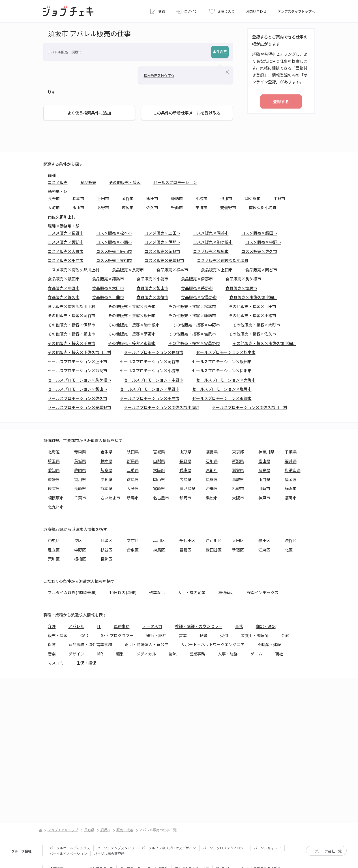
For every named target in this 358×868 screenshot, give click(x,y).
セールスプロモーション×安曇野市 (80, 407)
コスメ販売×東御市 (114, 260)
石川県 (212, 461)
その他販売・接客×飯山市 (72, 334)
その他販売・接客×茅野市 (132, 334)
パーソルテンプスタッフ (116, 848)
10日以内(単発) (123, 592)
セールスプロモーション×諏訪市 (78, 371)
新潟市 (133, 498)
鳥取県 (238, 479)
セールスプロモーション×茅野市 (150, 389)
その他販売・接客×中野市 (196, 325)
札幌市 (238, 488)
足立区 (54, 550)
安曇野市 (228, 207)
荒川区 (54, 559)
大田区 (238, 540)
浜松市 (212, 498)
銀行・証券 (156, 635)
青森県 (80, 452)
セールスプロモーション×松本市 (226, 352)
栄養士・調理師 (255, 635)
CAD (84, 635)
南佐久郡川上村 (62, 217)
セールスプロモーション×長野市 (154, 352)
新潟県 (238, 461)
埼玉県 (54, 461)
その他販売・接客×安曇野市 (194, 343)
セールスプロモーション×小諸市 (150, 371)
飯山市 (78, 207)
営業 (183, 635)
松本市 (78, 198)
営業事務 (197, 654)
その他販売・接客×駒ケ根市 (134, 325)
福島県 (212, 452)
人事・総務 (228, 654)
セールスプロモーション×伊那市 (222, 371)
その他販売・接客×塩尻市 (192, 334)
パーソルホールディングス (70, 848)
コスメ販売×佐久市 (259, 251)
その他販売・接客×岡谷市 (72, 315)
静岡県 (80, 470)
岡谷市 (128, 198)
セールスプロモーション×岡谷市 (150, 362)
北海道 (54, 452)
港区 (78, 540)
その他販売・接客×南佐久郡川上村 (80, 352)
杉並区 (106, 550)
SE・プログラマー (117, 635)
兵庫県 (185, 470)
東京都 (238, 452)
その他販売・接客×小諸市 (252, 315)
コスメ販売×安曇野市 (164, 260)
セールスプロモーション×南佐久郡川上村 (250, 407)
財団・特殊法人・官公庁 (147, 644)
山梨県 (159, 461)
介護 (52, 626)
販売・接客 (58, 635)
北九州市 (56, 507)
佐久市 (152, 207)
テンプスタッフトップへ (296, 11)
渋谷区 (291, 540)
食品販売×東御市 (153, 297)
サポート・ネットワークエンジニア (213, 644)
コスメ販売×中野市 (263, 242)
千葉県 (291, 452)
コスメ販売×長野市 (66, 233)
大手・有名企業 (192, 592)
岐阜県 (106, 470)
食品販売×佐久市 (64, 297)
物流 (173, 654)
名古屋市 (161, 498)
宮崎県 (159, 488)
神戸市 (264, 498)
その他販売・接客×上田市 (252, 306)
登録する (281, 101)
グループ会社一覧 (328, 851)
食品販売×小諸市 (153, 279)
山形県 (185, 452)
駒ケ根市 (253, 198)
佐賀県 (54, 488)
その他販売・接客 (125, 182)
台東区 (133, 550)
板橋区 (80, 559)
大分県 (133, 488)
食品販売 (88, 182)
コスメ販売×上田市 (162, 233)
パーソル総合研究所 (109, 853)
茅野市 (103, 207)
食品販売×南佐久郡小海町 (253, 297)
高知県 (106, 479)
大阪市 (238, 498)
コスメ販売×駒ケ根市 (213, 242)
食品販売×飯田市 (64, 279)
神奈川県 (266, 452)
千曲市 (177, 207)
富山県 (264, 461)
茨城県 (80, 461)
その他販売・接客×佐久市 (252, 334)
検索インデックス (263, 592)
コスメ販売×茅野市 (162, 251)
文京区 (133, 540)
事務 (239, 626)
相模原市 (56, 498)
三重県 (133, 470)
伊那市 (226, 198)
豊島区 (185, 550)
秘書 (203, 635)
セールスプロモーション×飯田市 (222, 362)
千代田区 (187, 540)
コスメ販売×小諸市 (114, 242)
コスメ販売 (58, 182)
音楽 (52, 654)
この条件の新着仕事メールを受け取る (187, 113)
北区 (289, 550)
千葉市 (80, 498)
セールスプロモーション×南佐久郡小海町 (162, 407)
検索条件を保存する (159, 75)
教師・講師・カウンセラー (199, 626)
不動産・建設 (269, 644)
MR (100, 654)
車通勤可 (226, 592)
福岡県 (291, 479)
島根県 (212, 479)
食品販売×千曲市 (108, 297)
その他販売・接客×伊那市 (72, 325)
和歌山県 (293, 470)
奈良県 (264, 470)
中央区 (54, 540)
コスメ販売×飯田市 (259, 233)
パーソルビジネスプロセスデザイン (169, 848)
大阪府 (159, 470)
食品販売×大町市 (108, 288)
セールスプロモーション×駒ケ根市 (80, 380)
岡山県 (159, 479)
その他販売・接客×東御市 (132, 343)
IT (99, 626)
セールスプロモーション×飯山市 (78, 389)
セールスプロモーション (175, 182)
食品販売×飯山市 (153, 288)
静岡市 (185, 498)
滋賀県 (238, 470)
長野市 (54, 198)
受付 (224, 635)
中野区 (80, 550)
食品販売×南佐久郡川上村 (72, 306)
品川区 (159, 540)
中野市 (279, 198)
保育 (52, 644)
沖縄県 (212, 488)
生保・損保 (86, 663)
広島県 (185, 479)
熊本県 (106, 488)
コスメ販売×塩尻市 (211, 251)
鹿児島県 (187, 488)
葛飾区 (106, 559)
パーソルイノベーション (68, 853)
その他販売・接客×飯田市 (132, 315)
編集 (120, 654)
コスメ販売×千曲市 (66, 260)
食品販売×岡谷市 (261, 270)
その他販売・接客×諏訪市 (192, 315)
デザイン (76, 654)
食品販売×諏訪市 (108, 279)
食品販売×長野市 (128, 270)
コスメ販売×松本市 (114, 233)
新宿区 (238, 550)
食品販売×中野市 (64, 288)
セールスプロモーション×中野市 (154, 380)
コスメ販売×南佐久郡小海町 (223, 260)
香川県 (80, 479)
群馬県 (133, 461)
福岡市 (291, 498)
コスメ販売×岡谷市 (211, 233)
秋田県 (133, 452)
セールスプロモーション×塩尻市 (222, 389)
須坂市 (105, 830)
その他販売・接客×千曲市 (72, 343)
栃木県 (106, 461)
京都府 (212, 470)
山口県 (264, 479)
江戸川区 (214, 540)
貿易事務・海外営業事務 (90, 644)
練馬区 (159, 550)
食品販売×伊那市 (197, 279)
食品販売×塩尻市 (241, 288)
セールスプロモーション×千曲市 (150, 398)
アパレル (76, 626)
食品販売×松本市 (172, 270)
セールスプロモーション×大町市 (226, 380)
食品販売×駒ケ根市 (243, 279)
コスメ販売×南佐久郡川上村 (74, 270)
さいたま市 (110, 498)
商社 (279, 654)
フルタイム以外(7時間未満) (72, 592)
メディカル (146, 654)
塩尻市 (128, 207)
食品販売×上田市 (217, 270)
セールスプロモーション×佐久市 (78, 398)
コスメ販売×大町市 (66, 251)
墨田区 (264, 540)
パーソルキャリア (267, 848)
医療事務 (122, 626)
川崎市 (264, 488)
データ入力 (152, 626)
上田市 (103, 198)
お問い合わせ (256, 11)
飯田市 (152, 198)
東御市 (201, 207)
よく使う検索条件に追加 (89, 113)
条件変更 (220, 52)
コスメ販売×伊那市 (162, 242)
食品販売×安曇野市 (199, 297)
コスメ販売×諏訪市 (66, 242)
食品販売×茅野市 (197, 288)
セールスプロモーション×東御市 (222, 398)
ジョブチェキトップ (63, 830)
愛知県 (54, 470)
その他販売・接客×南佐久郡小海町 (264, 343)
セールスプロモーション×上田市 (78, 362)
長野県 (185, 461)
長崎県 (80, 488)
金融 (285, 635)
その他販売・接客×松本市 (192, 306)
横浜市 (291, 488)
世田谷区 (214, 550)
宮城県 (159, 452)
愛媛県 (54, 479)
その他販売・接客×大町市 (256, 325)
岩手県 (106, 452)
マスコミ (56, 663)
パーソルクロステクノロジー (225, 848)
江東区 (264, 550)
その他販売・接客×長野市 (132, 306)
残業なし (157, 592)
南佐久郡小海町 (263, 207)
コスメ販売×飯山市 (114, 251)
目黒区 (106, 540)
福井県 (291, 461)
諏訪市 (177, 198)
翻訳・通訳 (266, 626)
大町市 (54, 207)
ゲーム (256, 654)
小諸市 (201, 198)
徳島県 (133, 479)
